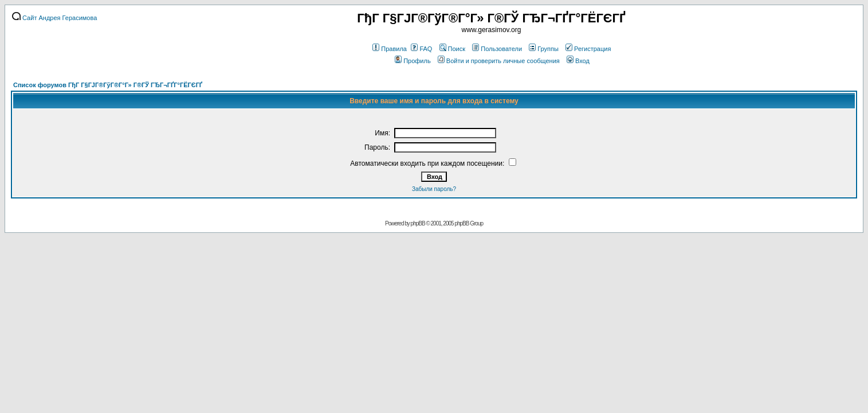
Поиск (452, 49)
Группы (544, 49)
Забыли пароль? (434, 189)
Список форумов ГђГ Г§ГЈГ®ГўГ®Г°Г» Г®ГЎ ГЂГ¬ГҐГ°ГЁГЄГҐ (108, 85)
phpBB (418, 223)
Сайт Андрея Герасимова (54, 18)
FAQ (421, 49)
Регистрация (588, 49)
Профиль (413, 61)
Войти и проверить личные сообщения (499, 61)
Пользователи (497, 49)
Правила (390, 49)
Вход (578, 61)
